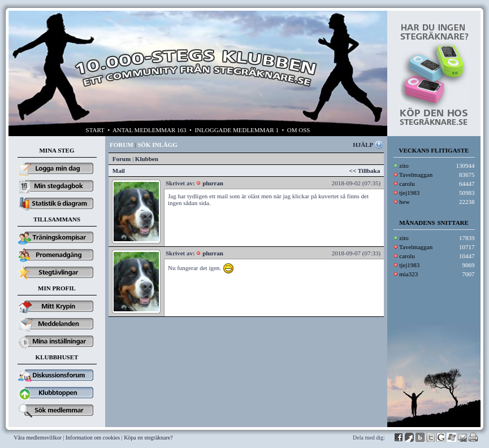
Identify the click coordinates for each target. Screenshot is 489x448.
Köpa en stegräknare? (148, 438)
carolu (407, 184)
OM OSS (299, 130)
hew (404, 202)
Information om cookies (93, 438)
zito (404, 166)
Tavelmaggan (416, 175)
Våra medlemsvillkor (38, 438)
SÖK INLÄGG (157, 145)
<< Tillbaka (365, 171)
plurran (213, 183)
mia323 (408, 274)
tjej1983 (409, 193)
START (95, 130)
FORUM (122, 145)
